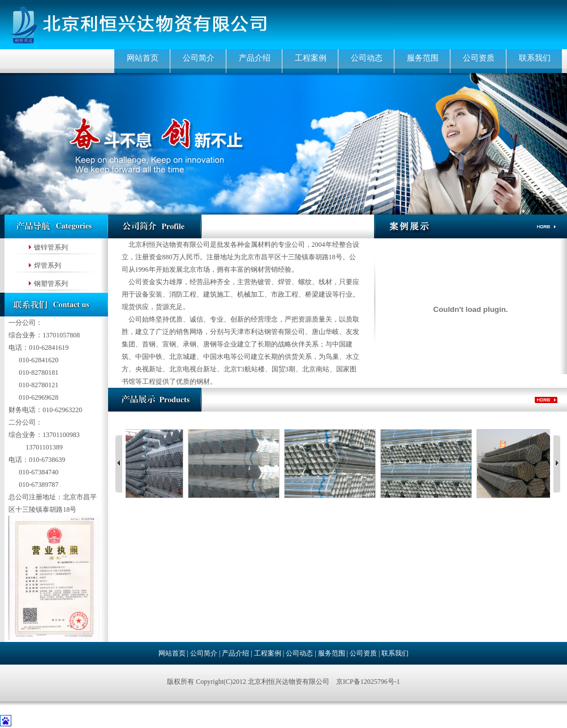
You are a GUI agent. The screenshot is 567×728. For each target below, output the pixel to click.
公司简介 (199, 58)
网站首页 (143, 58)
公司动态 (367, 58)
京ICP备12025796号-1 (368, 682)
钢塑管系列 (51, 284)
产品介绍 (255, 58)
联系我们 (535, 58)
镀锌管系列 (51, 247)
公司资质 (479, 58)
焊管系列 (48, 265)
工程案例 (311, 58)
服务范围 (423, 58)
